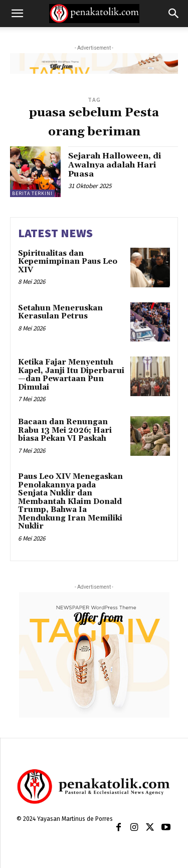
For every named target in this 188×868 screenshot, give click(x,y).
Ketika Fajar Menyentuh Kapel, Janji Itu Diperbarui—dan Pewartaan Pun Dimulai (71, 375)
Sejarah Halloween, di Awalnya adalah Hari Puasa (115, 165)
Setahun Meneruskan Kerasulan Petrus (60, 312)
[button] (17, 14)
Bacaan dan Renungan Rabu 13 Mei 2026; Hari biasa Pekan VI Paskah (65, 430)
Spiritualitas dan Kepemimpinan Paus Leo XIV (68, 262)
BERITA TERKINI (32, 193)
